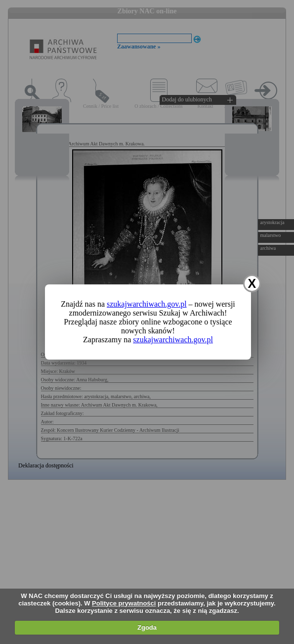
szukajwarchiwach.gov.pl (147, 304)
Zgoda (147, 627)
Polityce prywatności (124, 603)
